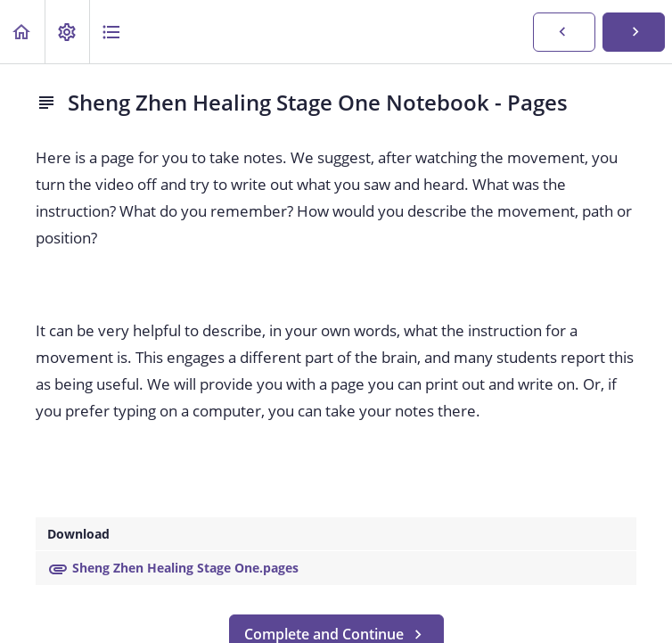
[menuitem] (67, 32)
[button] (22, 32)
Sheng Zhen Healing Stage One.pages (173, 568)
